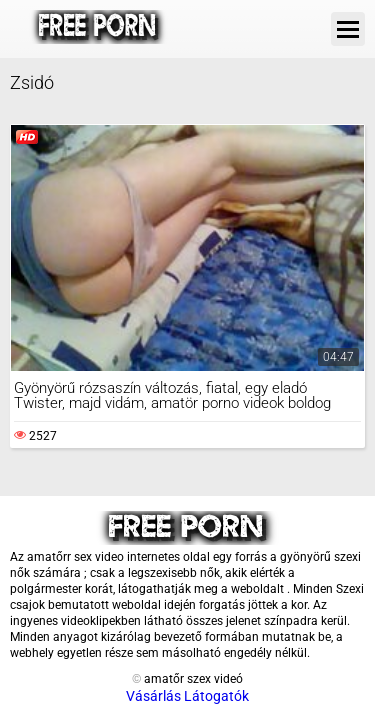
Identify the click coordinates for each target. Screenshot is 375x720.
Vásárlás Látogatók (187, 696)
